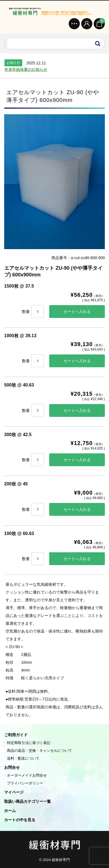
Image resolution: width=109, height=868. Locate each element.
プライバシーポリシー (25, 783)
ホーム (10, 811)
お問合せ (12, 767)
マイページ (14, 792)
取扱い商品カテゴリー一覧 (28, 801)
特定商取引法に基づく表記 (29, 743)
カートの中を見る (20, 820)
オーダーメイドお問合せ (27, 775)
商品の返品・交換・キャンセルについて (39, 751)
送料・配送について (23, 758)
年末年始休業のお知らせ (26, 69)
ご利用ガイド (16, 735)
